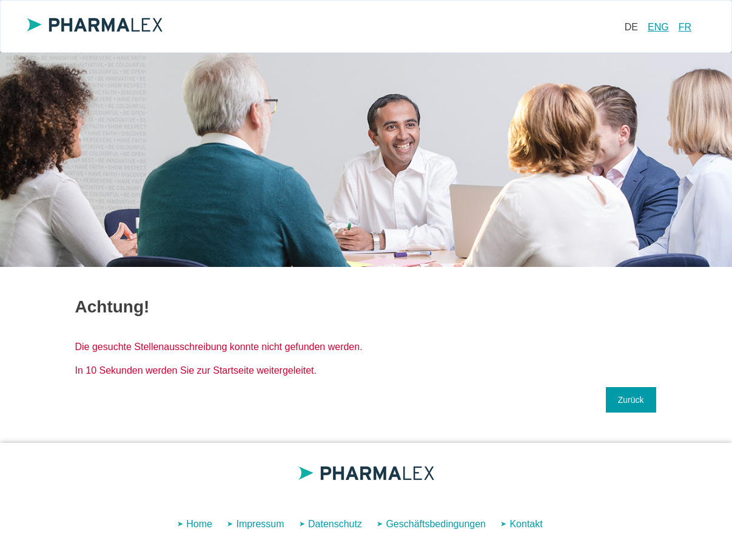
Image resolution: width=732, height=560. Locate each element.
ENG (658, 27)
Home (199, 524)
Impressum (260, 524)
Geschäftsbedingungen (436, 524)
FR (685, 27)
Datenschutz (335, 524)
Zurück (631, 400)
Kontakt (526, 524)
